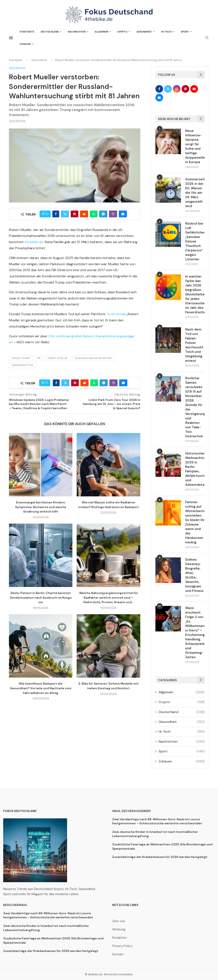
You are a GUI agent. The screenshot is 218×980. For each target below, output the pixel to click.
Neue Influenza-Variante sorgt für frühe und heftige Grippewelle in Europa (195, 146)
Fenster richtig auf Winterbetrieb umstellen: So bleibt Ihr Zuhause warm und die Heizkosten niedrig (195, 522)
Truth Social (116, 314)
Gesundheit (144, 32)
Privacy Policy (122, 946)
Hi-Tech (166, 32)
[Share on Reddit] (84, 214)
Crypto (122, 32)
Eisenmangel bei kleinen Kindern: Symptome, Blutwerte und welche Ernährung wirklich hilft (41, 507)
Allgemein (101, 32)
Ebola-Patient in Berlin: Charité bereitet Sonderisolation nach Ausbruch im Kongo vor (41, 598)
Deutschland (50, 32)
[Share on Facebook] (56, 214)
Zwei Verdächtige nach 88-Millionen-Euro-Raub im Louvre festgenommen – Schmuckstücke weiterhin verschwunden (157, 821)
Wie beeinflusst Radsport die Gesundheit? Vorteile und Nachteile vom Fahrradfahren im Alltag (41, 688)
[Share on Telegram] (103, 214)
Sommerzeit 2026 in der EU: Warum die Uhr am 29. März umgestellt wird (195, 193)
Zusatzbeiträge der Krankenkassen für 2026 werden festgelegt (160, 857)
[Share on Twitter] (65, 214)
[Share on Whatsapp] (94, 214)
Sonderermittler (22, 365)
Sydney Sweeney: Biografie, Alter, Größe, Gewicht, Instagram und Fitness (194, 575)
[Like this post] (47, 214)
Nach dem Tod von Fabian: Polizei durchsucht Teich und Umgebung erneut (194, 345)
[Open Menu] (11, 38)
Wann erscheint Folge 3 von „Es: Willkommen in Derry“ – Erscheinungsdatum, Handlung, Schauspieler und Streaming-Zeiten (195, 633)
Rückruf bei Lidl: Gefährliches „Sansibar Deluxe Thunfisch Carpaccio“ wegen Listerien (195, 241)
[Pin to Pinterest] (75, 214)
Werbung (119, 929)
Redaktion (120, 938)
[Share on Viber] (113, 214)
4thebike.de (34, 242)
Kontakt (118, 954)
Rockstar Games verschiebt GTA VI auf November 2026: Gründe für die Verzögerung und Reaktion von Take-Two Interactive (195, 407)
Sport (185, 32)
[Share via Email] (123, 214)
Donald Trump (21, 358)
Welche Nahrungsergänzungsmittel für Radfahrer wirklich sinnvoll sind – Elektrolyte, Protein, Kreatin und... (109, 598)
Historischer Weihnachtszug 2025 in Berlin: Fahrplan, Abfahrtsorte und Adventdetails (195, 469)
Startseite (27, 32)
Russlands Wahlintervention (93, 358)
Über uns (119, 921)
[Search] (207, 38)
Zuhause (25, 44)
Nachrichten (77, 32)
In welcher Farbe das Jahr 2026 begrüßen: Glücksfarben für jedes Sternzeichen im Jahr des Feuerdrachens (195, 294)
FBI (39, 358)
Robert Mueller (57, 358)
